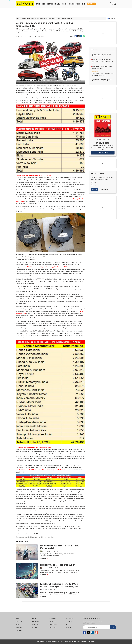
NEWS (44, 4)
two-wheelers (49, 537)
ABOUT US (19, 621)
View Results (104, 189)
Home (18, 18)
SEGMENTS (38, 4)
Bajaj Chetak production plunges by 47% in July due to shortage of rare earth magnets (59, 585)
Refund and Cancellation (88, 642)
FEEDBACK (69, 621)
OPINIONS (65, 4)
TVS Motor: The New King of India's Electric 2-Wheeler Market (60, 547)
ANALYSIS (72, 4)
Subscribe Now (103, 153)
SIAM (30, 537)
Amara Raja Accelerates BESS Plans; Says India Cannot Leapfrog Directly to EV (103, 61)
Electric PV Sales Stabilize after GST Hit (58, 565)
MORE (83, 4)
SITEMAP (68, 628)
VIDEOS (78, 4)
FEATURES (50, 4)
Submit (95, 189)
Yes (95, 182)
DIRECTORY (53, 628)
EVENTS (35, 618)
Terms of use (64, 642)
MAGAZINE (52, 621)
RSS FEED (19, 631)
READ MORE (44, 558)
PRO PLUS (91, 4)
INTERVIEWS (57, 4)
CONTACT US (70, 618)
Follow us (111, 18)
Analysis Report (25, 18)
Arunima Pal (45, 568)
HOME (18, 618)
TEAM (67, 624)
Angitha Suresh (45, 551)
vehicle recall (23, 537)
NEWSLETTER (53, 624)
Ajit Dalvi (44, 590)
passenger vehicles (38, 537)
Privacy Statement (74, 642)
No (95, 185)
